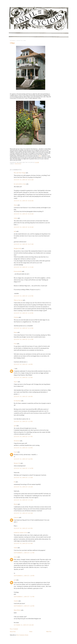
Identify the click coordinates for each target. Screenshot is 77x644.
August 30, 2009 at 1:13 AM (23, 478)
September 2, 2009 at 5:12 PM (24, 553)
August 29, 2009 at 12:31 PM (24, 328)
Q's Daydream (17, 401)
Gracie (15, 452)
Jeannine (16, 601)
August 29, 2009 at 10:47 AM (24, 244)
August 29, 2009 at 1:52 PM (23, 378)
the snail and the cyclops (20, 184)
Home (31, 632)
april (15, 426)
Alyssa (16, 205)
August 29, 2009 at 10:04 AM (24, 201)
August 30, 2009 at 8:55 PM (23, 543)
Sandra (16, 548)
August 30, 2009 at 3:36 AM (23, 487)
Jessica (16, 557)
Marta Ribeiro (17, 610)
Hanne (15, 332)
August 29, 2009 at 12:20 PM (24, 313)
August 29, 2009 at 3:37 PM (23, 437)
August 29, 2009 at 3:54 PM (23, 448)
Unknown (16, 517)
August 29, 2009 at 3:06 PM (23, 397)
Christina (16, 317)
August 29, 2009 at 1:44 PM (23, 364)
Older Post (49, 632)
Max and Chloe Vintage (20, 173)
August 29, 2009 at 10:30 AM (24, 214)
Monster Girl (17, 463)
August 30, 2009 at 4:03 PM (23, 528)
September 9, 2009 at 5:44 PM (24, 606)
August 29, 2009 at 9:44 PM (23, 459)
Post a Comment (14, 629)
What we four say (18, 300)
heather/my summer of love (21, 533)
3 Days (12, 43)
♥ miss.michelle (18, 271)
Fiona (15, 344)
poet (15, 580)
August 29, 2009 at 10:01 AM (24, 180)
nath (15, 231)
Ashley (16, 218)
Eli (15, 482)
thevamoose (17, 441)
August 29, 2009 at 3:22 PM (23, 421)
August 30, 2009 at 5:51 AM (23, 500)
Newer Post (13, 632)
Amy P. (16, 382)
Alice (40, 156)
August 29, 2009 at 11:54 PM (24, 468)
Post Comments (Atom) (22, 635)
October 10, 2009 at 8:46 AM (24, 625)
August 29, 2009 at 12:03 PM (24, 296)
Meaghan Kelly (18, 248)
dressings (18, 164)
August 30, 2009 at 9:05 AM (23, 513)
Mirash (16, 504)
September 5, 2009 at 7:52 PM (24, 597)
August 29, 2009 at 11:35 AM (24, 267)
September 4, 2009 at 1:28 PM (24, 576)
